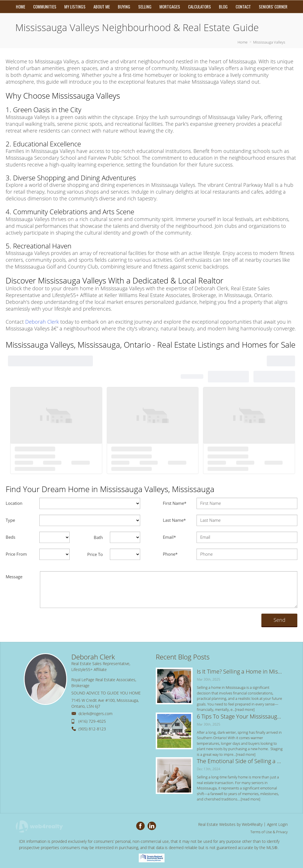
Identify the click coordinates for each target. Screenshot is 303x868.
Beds (10, 537)
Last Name (174, 520)
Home (243, 42)
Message (14, 577)
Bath (98, 537)
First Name (175, 503)
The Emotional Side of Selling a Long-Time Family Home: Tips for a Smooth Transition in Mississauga (240, 761)
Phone (170, 554)
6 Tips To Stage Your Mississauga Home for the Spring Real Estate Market (240, 716)
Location (14, 503)
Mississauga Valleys (269, 42)
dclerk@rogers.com (95, 714)
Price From (16, 554)
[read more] (245, 709)
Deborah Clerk (42, 322)
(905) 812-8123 (92, 729)
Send (279, 620)
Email (169, 537)
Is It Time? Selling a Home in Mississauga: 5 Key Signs (240, 671)
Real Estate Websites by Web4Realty (230, 824)
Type (10, 520)
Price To (95, 554)
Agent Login (277, 824)
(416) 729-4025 (92, 721)
